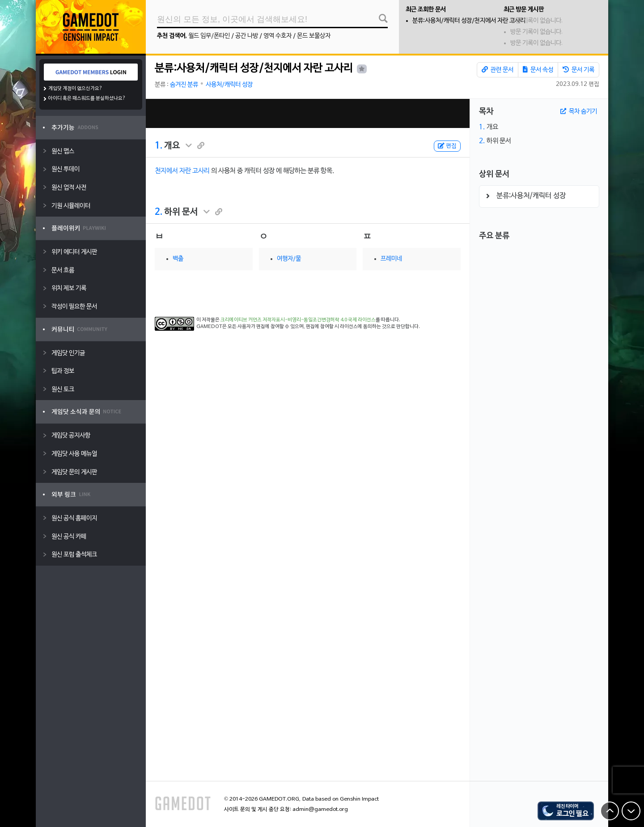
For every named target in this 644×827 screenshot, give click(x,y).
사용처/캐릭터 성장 (229, 85)
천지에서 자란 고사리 (182, 171)
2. (159, 212)
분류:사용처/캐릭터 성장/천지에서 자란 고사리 (469, 21)
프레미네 (391, 259)
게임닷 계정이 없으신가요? (75, 89)
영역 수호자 (278, 36)
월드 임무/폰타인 (209, 36)
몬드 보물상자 (314, 36)
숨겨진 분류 (184, 85)
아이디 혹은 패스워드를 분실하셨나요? (87, 98)
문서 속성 (538, 70)
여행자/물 (289, 259)
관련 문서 (498, 70)
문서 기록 (578, 70)
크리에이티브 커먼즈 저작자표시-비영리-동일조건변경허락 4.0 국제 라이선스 (298, 320)
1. (159, 146)
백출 (178, 259)
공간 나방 (247, 36)
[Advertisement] (308, 113)
